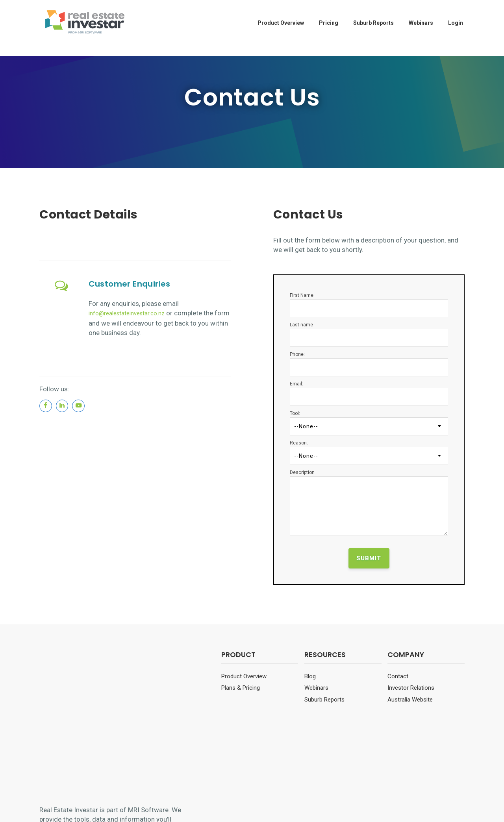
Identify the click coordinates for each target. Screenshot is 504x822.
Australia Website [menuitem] (410, 700)
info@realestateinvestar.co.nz (133, 313)
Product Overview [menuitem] (281, 23)
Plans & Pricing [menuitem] (241, 688)
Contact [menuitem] (398, 676)
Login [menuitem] (456, 23)
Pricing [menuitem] (329, 23)
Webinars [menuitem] (421, 23)
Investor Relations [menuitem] (411, 688)
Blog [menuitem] (310, 676)
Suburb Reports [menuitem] (373, 23)
